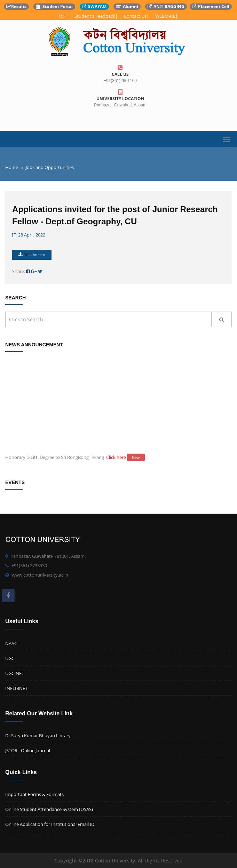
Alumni (127, 6)
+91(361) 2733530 (29, 565)
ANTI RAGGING (166, 6)
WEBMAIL (165, 16)
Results (16, 6)
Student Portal (54, 6)
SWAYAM (94, 6)
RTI (62, 16)
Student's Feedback (95, 16)
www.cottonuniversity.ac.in (40, 575)
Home (12, 167)
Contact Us (135, 16)
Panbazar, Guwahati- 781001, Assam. (48, 556)
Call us (120, 71)
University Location (120, 95)
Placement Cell (211, 6)
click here (32, 254)
